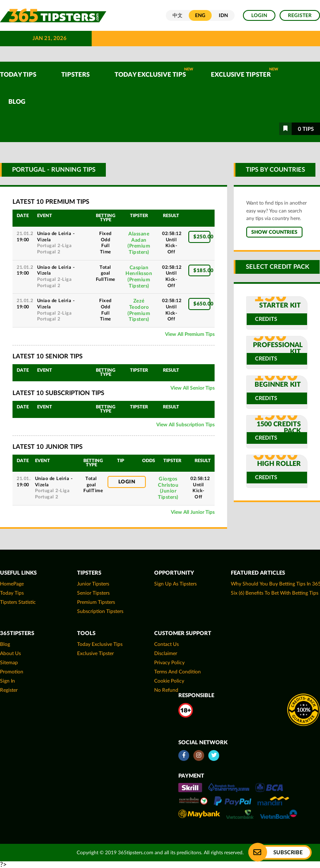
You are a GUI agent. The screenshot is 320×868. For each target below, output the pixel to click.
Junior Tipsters (93, 584)
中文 (177, 15)
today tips (12, 593)
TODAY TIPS (18, 75)
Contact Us (166, 644)
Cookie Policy (169, 681)
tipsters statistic (18, 602)
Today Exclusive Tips (154, 73)
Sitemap (9, 663)
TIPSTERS (75, 75)
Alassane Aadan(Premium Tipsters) (139, 243)
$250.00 (202, 237)
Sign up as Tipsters (175, 584)
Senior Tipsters (93, 593)
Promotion (12, 672)
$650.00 (202, 304)
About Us (10, 653)
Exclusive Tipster (245, 73)
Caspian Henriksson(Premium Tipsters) (139, 277)
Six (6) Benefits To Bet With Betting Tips (275, 593)
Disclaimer (166, 653)
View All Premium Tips (190, 334)
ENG (200, 15)
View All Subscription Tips (185, 425)
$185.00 (202, 270)
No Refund (166, 690)
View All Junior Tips (193, 512)
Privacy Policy (169, 663)
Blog (17, 102)
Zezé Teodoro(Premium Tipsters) (139, 310)
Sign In (7, 681)
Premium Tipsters (96, 602)
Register (300, 15)
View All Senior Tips (192, 388)
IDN (223, 15)
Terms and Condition (177, 672)
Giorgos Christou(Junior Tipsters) (168, 488)
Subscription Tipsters (100, 611)
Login (259, 15)
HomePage (12, 584)
